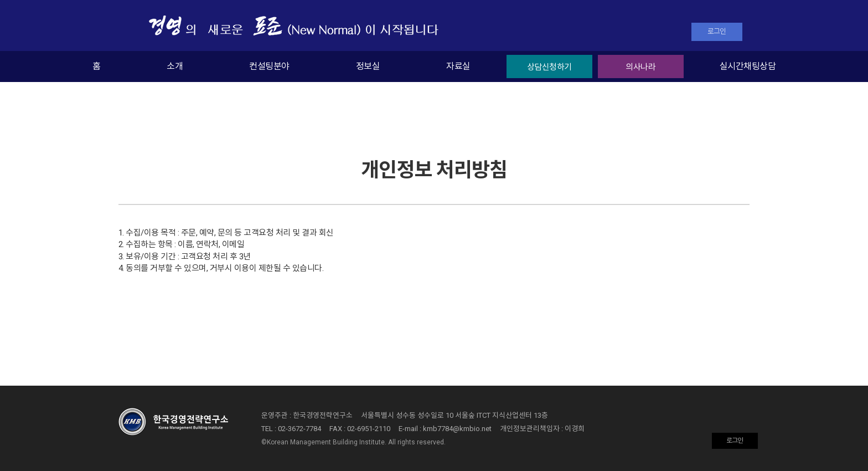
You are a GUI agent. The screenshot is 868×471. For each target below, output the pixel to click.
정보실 (368, 66)
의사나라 (640, 67)
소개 (175, 66)
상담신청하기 (549, 67)
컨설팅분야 (269, 66)
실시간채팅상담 (748, 66)
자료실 (458, 66)
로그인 (717, 31)
